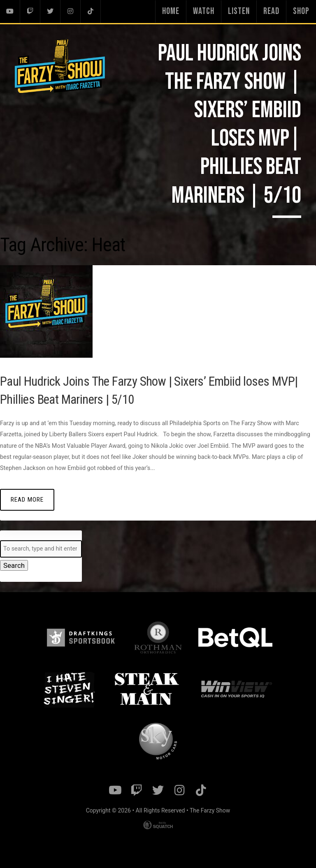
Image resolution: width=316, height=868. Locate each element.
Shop (301, 11)
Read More (25, 499)
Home (171, 11)
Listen (239, 11)
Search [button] (12, 565)
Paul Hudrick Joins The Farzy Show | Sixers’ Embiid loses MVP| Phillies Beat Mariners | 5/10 (150, 389)
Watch (204, 11)
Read (271, 11)
